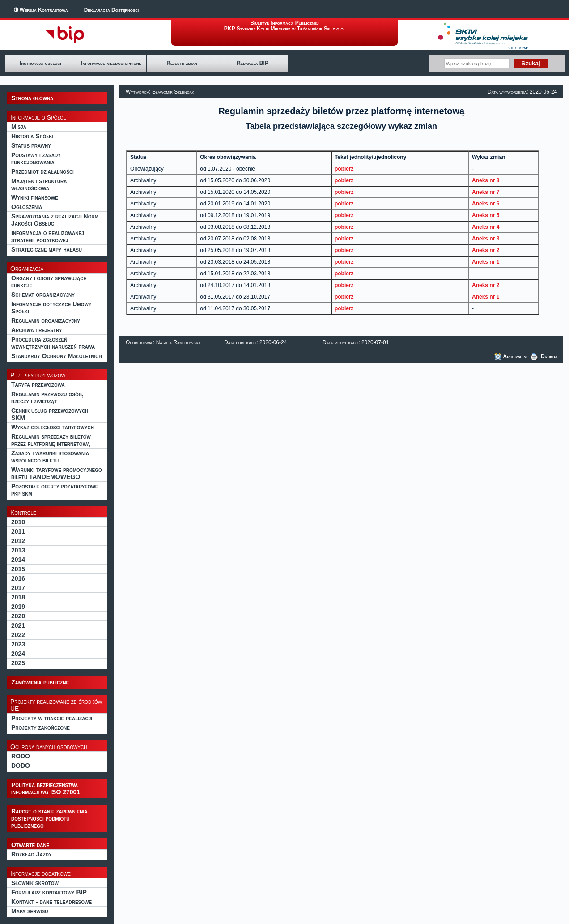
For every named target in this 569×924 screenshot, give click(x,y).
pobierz (344, 169)
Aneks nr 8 (486, 180)
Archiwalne (512, 356)
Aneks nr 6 (486, 204)
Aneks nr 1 (486, 262)
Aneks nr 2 (486, 250)
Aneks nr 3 (486, 239)
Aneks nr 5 (486, 215)
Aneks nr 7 (486, 192)
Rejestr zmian (182, 63)
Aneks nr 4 (486, 227)
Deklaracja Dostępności (111, 10)
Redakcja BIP (253, 63)
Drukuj (544, 356)
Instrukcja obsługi (40, 63)
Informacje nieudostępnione (111, 63)
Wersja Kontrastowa (44, 10)
